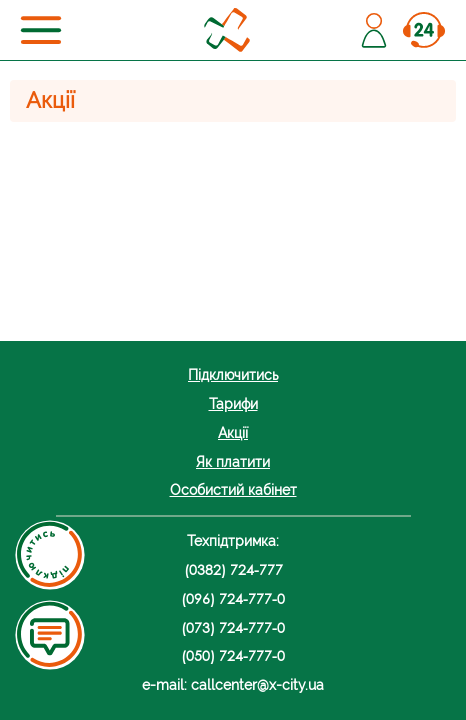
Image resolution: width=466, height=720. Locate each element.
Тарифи (233, 403)
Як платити (233, 461)
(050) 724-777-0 (233, 655)
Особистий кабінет (233, 489)
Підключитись (233, 374)
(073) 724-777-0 (233, 627)
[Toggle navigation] (41, 30)
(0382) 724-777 (233, 569)
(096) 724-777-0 (233, 598)
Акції (233, 432)
